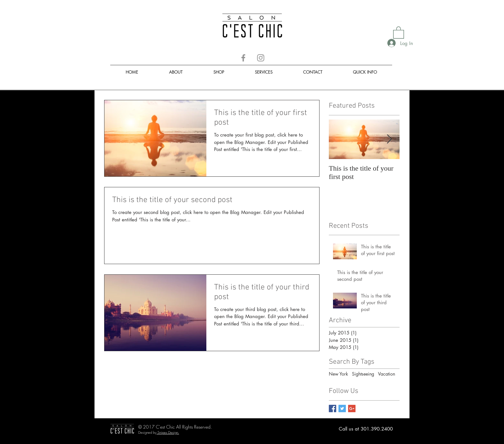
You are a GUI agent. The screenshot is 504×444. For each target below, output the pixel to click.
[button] (399, 32)
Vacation (387, 374)
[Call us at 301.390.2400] (366, 429)
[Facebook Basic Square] (333, 408)
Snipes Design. (168, 432)
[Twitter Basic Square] (342, 408)
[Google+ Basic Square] (352, 408)
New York (338, 374)
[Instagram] (261, 58)
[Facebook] (243, 58)
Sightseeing (363, 374)
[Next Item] (389, 139)
